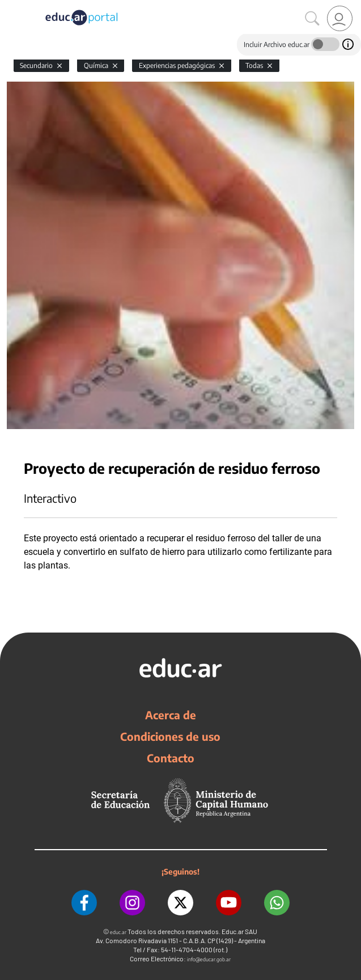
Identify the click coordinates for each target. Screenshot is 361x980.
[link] (340, 18)
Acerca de (171, 715)
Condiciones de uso (170, 736)
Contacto (171, 758)
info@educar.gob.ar (209, 959)
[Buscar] (312, 19)
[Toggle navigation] (10, 6)
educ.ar (118, 932)
